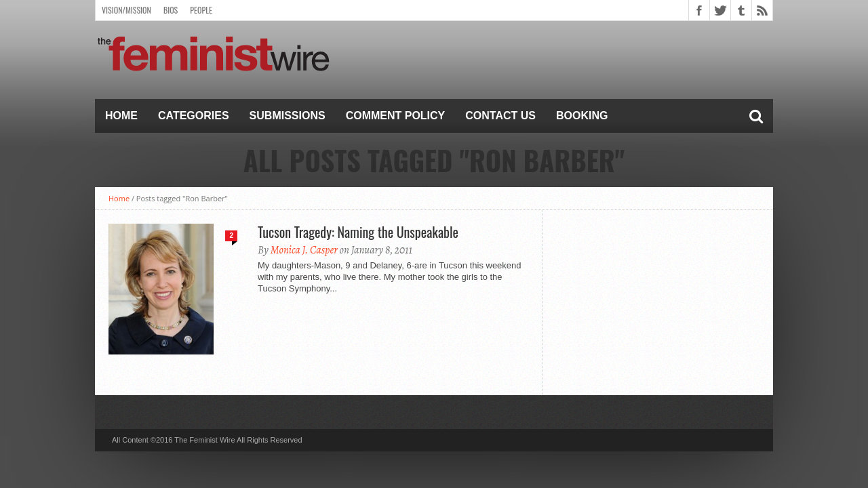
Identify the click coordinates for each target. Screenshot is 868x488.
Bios (171, 10)
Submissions (288, 116)
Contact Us (500, 116)
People (201, 10)
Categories (194, 116)
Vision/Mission (126, 10)
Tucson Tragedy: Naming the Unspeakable (358, 232)
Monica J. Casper (304, 250)
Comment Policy (396, 116)
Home (121, 116)
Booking (582, 116)
